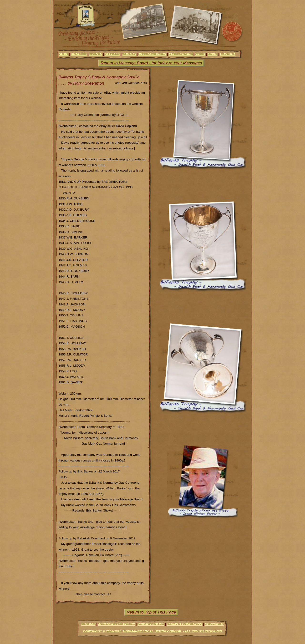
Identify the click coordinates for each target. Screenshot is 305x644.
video (200, 54)
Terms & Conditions (184, 624)
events (96, 54)
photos (129, 54)
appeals (112, 54)
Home (63, 54)
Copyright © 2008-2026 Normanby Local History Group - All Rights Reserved (152, 631)
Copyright (214, 624)
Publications (180, 54)
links (213, 54)
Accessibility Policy (116, 624)
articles (79, 54)
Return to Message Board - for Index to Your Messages (151, 63)
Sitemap (88, 624)
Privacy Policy (151, 624)
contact (228, 54)
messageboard (152, 54)
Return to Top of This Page (151, 612)
